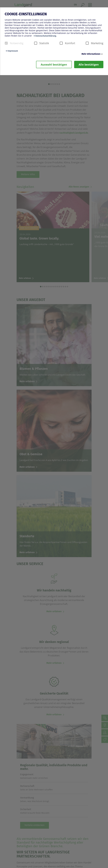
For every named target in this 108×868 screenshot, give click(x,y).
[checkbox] (6, 43)
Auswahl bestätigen (54, 65)
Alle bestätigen (89, 65)
